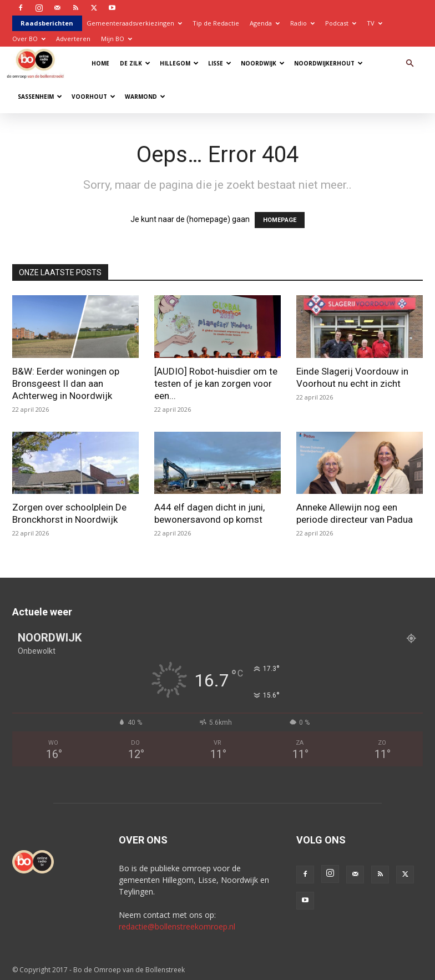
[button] (409, 64)
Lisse (220, 63)
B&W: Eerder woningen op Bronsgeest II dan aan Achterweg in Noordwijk (66, 383)
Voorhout (93, 97)
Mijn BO (117, 39)
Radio (302, 23)
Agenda (265, 23)
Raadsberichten (47, 23)
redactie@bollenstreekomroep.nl (177, 926)
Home (100, 63)
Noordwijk (263, 63)
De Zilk (135, 63)
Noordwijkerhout (328, 63)
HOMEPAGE (280, 220)
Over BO (29, 39)
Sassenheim (40, 97)
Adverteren (73, 39)
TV (375, 23)
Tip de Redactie (216, 23)
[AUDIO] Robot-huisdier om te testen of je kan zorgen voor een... (216, 383)
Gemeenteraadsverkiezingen (134, 23)
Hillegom (179, 63)
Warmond (145, 97)
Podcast (341, 23)
